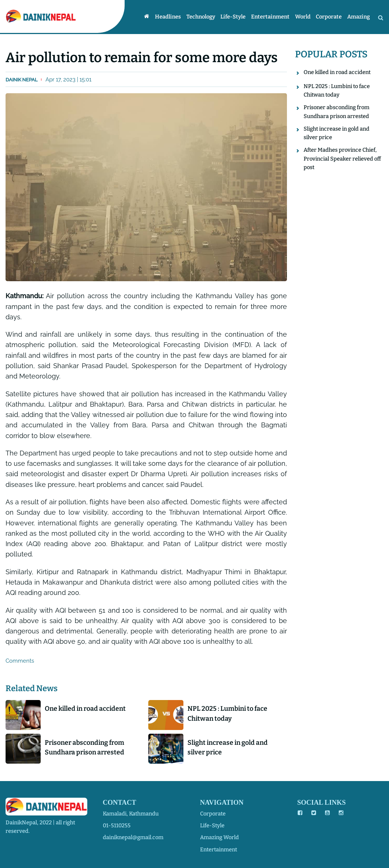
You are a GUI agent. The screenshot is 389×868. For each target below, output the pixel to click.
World (303, 17)
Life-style (233, 17)
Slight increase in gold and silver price (228, 747)
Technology (201, 17)
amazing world (219, 837)
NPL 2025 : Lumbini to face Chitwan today (227, 713)
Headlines (168, 17)
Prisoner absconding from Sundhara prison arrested (84, 747)
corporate (213, 814)
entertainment (219, 850)
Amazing (358, 17)
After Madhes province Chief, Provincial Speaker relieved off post (342, 159)
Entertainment (270, 17)
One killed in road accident (85, 709)
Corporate (329, 17)
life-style (212, 825)
